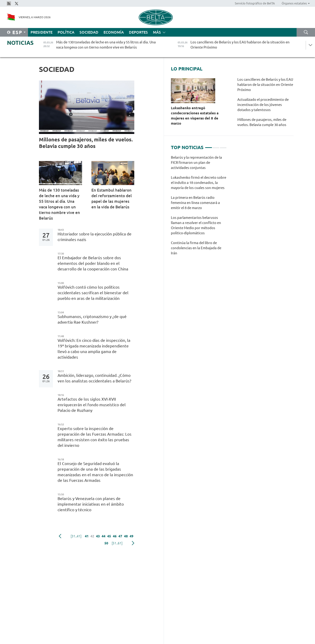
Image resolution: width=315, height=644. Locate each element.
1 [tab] (208, 146)
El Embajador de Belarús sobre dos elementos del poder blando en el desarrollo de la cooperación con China (94, 263)
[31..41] (76, 536)
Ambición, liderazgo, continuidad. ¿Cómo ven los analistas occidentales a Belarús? (94, 378)
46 (115, 536)
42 (92, 536)
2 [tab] (216, 146)
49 (132, 536)
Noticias (20, 43)
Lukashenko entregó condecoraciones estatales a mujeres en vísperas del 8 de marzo (195, 116)
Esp (17, 32)
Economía (114, 32)
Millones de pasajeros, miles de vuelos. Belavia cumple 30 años (86, 143)
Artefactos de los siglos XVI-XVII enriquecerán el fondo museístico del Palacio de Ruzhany (92, 405)
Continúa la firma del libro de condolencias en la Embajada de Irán (196, 248)
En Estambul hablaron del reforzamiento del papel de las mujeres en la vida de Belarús (112, 198)
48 (126, 536)
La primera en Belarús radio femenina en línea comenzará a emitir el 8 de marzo (195, 203)
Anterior (60, 536)
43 (98, 536)
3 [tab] (223, 146)
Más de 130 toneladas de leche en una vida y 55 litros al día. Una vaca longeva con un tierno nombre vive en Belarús (59, 204)
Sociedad (89, 32)
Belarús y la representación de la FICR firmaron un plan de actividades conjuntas (196, 163)
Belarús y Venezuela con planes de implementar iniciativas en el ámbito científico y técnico (91, 504)
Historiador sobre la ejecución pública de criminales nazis (95, 237)
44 (104, 536)
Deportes (138, 32)
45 (109, 536)
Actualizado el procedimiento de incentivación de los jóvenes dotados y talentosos (263, 105)
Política (66, 32)
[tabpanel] (199, 208)
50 (106, 543)
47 (120, 536)
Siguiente (133, 543)
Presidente (42, 32)
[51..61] (117, 543)
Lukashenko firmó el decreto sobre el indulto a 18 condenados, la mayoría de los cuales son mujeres (199, 183)
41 (87, 536)
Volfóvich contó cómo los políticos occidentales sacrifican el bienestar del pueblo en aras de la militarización (93, 293)
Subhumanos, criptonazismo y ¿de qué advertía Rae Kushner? (92, 319)
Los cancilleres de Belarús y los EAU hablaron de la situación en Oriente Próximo (265, 85)
